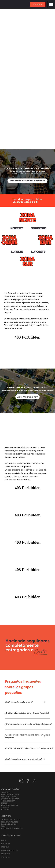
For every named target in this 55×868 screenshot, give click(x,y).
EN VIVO (38, 4)
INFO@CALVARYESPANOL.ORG (12, 829)
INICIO (3, 840)
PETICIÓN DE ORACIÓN (9, 850)
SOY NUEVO (6, 854)
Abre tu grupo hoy (28, 397)
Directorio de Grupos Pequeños (28, 181)
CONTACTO (5, 857)
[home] (5, 5)
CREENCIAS (5, 847)
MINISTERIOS (6, 844)
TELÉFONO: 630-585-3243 (10, 820)
